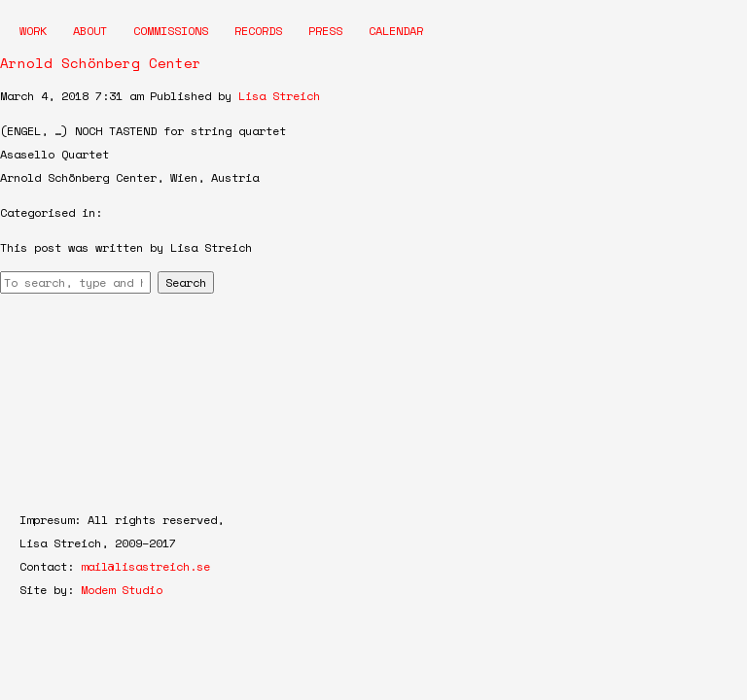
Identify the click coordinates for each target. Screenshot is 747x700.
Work (33, 31)
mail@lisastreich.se (145, 566)
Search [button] (186, 282)
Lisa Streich (279, 96)
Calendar (396, 31)
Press (325, 31)
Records (258, 31)
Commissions (171, 31)
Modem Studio (122, 590)
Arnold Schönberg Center (101, 63)
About (90, 31)
